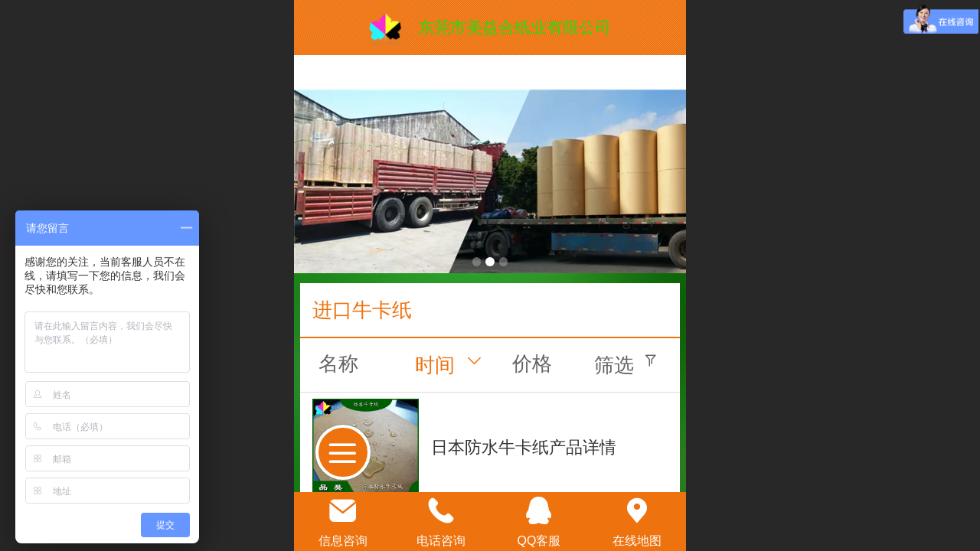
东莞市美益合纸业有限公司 (514, 27)
